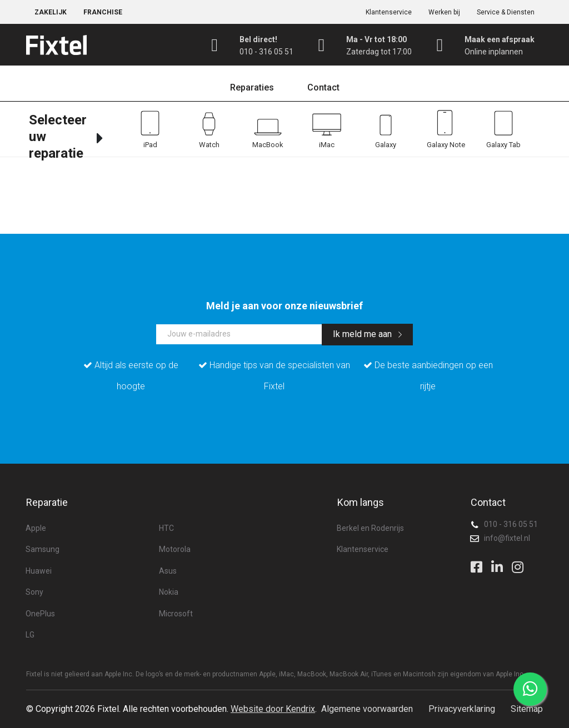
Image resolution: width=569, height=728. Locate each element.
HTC (166, 528)
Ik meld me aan (367, 334)
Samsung (43, 549)
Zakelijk (51, 12)
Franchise (103, 12)
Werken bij (444, 12)
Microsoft (176, 614)
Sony (34, 592)
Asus (168, 571)
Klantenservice (389, 12)
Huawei (39, 571)
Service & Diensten (506, 12)
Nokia (169, 592)
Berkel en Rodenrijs (370, 528)
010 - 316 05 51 (511, 524)
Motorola (175, 549)
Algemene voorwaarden (367, 709)
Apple (36, 528)
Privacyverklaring (462, 709)
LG (30, 635)
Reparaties (252, 87)
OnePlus (40, 614)
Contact (323, 87)
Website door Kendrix (273, 709)
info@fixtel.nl (507, 538)
